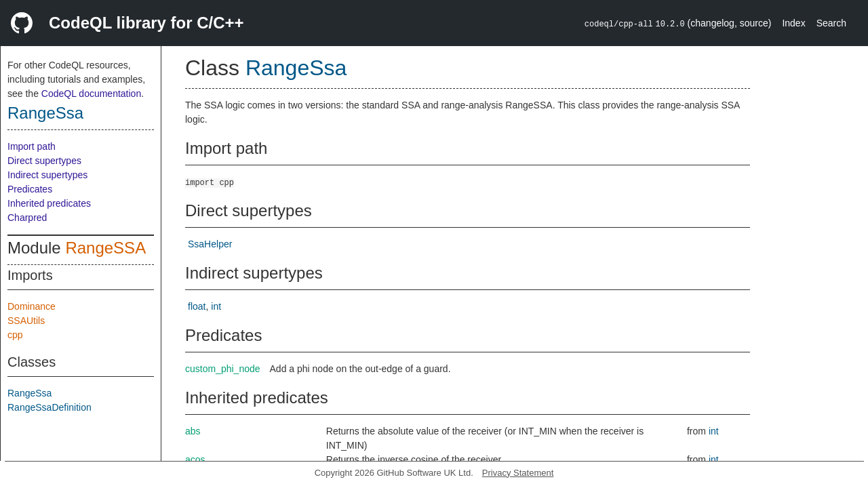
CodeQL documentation (91, 94)
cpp (15, 335)
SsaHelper (210, 244)
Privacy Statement (518, 473)
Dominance (32, 306)
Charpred (27, 218)
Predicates (30, 189)
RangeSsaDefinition (50, 407)
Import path (32, 146)
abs (193, 431)
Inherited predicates (49, 203)
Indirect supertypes (47, 175)
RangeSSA (105, 248)
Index (793, 23)
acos (195, 460)
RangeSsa (45, 113)
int (216, 306)
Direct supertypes (44, 161)
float (197, 306)
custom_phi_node (223, 369)
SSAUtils (26, 321)
